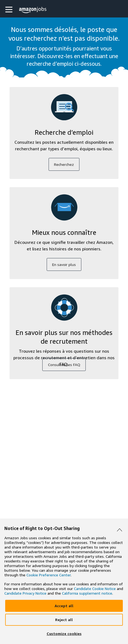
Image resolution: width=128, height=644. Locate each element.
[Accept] (64, 606)
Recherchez (64, 164)
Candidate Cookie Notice (95, 588)
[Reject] (64, 620)
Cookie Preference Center (49, 575)
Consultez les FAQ (64, 365)
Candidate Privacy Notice (25, 593)
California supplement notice (87, 593)
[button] (10, 9)
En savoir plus (64, 264)
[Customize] (64, 634)
